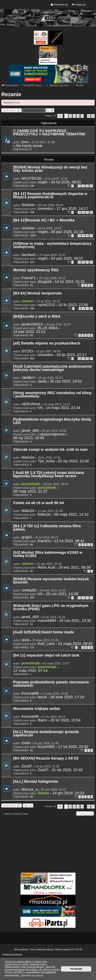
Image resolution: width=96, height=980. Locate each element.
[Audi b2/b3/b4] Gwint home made (44, 632)
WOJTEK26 (31, 178)
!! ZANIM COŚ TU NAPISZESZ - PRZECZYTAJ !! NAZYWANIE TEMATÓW (49, 133)
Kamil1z (44, 541)
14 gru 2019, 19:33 (68, 793)
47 (87, 212)
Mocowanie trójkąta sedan (37, 709)
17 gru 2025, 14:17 (72, 209)
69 (87, 235)
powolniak (31, 484)
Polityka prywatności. (12, 955)
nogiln (43, 182)
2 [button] (70, 116)
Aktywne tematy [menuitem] (89, 11)
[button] (60, 116)
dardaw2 (29, 255)
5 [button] (82, 116)
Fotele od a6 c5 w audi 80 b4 (39, 503)
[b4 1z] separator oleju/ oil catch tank (46, 655)
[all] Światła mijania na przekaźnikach (47, 343)
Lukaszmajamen (51, 434)
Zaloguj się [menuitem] (79, 5)
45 (79, 212)
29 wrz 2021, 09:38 (74, 567)
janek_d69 (30, 431)
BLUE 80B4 (48, 328)
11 (87, 308)
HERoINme (31, 404)
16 (91, 186)
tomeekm (46, 209)
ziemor (27, 301)
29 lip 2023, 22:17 (71, 355)
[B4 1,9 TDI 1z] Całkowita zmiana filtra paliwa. (47, 528)
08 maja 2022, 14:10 (71, 514)
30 (83, 262)
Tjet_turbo (46, 461)
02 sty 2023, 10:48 (73, 461)
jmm (25, 142)
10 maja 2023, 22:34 (63, 408)
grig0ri (27, 537)
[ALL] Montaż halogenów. (36, 782)
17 (87, 598)
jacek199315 (32, 324)
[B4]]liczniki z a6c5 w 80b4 (37, 316)
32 (91, 262)
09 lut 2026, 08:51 (66, 182)
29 (79, 262)
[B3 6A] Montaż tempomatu (37, 293)
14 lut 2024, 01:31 (70, 282)
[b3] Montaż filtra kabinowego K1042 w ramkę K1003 (48, 554)
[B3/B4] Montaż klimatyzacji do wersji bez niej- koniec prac (50, 169)
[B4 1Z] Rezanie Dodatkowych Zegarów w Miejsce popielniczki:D (50, 195)
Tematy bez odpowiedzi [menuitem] (74, 11)
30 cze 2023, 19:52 (66, 381)
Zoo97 (27, 766)
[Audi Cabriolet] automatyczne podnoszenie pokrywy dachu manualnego (52, 368)
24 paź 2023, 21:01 (29, 332)
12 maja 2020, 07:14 (30, 670)
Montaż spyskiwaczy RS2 (36, 270)
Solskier (28, 205)
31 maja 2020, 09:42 (75, 644)
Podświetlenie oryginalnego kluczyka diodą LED (52, 421)
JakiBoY (28, 378)
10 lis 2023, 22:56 (73, 305)
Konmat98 (30, 693)
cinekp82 (29, 590)
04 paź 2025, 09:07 (67, 258)
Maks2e (28, 457)
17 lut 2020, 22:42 (73, 747)
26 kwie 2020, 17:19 (67, 697)
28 (79, 359)
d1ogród (45, 282)
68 (83, 235)
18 (91, 598)
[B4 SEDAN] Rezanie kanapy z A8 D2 (46, 758)
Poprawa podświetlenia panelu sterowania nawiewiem (51, 684)
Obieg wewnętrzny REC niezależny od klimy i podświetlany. (52, 395)
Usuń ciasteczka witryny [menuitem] (42, 949)
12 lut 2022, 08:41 (70, 541)
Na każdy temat (29, 146)
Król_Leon (46, 644)
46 (83, 212)
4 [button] (78, 116)
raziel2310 (46, 305)
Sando (44, 793)
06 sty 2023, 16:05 (29, 438)
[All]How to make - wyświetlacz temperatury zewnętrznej (52, 245)
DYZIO (27, 351)
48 (91, 212)
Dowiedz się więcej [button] (32, 975)
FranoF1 (29, 278)
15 (87, 186)
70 (91, 235)
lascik (42, 697)
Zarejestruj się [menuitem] (59, 5)
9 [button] (89, 116)
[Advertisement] (48, 844)
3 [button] (74, 116)
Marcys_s (29, 789)
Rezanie (11, 94)
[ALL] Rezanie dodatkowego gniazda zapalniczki (46, 734)
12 (91, 308)
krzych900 (46, 747)
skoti (25, 640)
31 (87, 262)
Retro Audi (47, 567)
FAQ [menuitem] (3, 25)
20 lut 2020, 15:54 (65, 720)
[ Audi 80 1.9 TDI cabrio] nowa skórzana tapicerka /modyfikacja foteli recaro (49, 474)
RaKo (42, 720)
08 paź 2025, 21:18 (67, 232)
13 (79, 186)
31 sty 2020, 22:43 (67, 770)
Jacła (42, 381)
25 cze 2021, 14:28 (62, 594)
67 (79, 235)
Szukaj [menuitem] (11, 25)
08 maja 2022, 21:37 (30, 491)
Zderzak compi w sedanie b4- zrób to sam (50, 450)
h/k (40, 408)
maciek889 (47, 620)
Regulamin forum (11, 103)
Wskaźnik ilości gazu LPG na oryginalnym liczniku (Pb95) (51, 607)
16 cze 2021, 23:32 (75, 620)
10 (83, 308)
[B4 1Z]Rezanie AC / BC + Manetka (44, 220)
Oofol (26, 743)
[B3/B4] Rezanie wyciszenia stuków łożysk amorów (51, 581)
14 (83, 186)
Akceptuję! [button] (76, 969)
